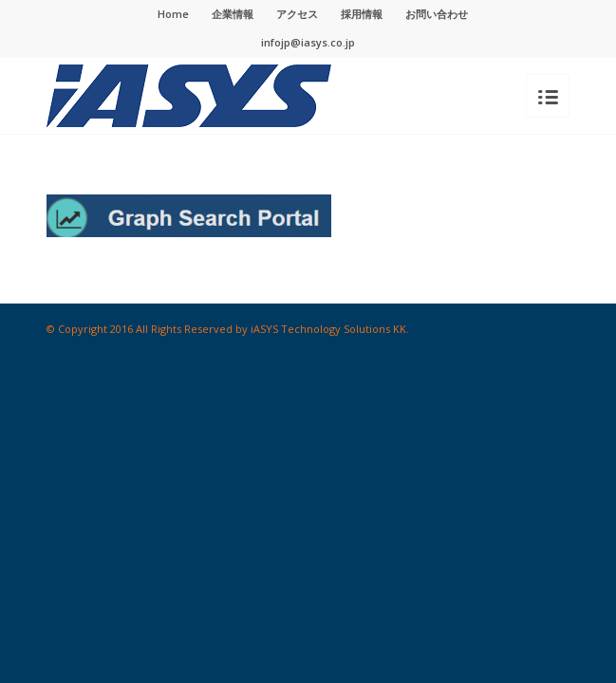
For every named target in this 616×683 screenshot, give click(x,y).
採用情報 (362, 14)
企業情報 (233, 14)
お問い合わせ (437, 14)
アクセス (297, 14)
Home (173, 14)
